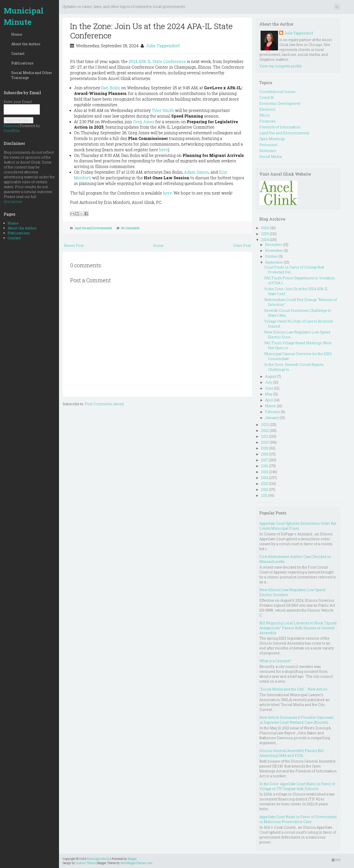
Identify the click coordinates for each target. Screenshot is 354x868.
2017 (265, 460)
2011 (264, 495)
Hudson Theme (85, 863)
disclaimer (13, 202)
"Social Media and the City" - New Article (293, 689)
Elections (267, 109)
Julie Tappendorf (163, 46)
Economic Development (280, 103)
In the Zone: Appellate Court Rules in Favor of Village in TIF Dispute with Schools (297, 786)
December (274, 245)
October (272, 256)
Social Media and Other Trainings (32, 75)
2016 (265, 466)
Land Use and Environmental (93, 228)
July (269, 382)
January (272, 418)
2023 (265, 425)
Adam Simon (197, 172)
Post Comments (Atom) (104, 404)
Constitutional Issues (277, 92)
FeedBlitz (12, 131)
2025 (265, 234)
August (271, 376)
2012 (265, 489)
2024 (265, 240)
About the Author (26, 44)
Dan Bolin (111, 88)
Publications (22, 63)
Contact (18, 53)
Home (17, 34)
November (274, 250)
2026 (265, 228)
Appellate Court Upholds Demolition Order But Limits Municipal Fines (298, 526)
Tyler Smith (163, 110)
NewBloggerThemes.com (136, 863)
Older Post (242, 246)
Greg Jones (144, 122)
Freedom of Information (280, 127)
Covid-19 (266, 97)
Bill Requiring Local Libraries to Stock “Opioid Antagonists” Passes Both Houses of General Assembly (298, 628)
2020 (265, 442)
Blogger (132, 859)
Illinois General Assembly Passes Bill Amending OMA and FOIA (292, 753)
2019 (265, 448)
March (271, 406)
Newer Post (74, 246)
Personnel (268, 145)
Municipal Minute (24, 16)
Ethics (265, 115)
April (269, 400)
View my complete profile (281, 66)
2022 (265, 430)
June (269, 388)
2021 (265, 436)
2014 (265, 478)
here (163, 150)
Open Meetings (272, 139)
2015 (265, 472)
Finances (267, 121)
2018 (265, 454)
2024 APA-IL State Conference (157, 61)
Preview (11, 126)
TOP (336, 860)
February (273, 412)
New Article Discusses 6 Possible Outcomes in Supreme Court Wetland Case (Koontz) (296, 720)
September (274, 262)
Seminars (268, 151)
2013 (265, 484)
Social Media (271, 157)
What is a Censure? (275, 661)
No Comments (130, 228)
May (269, 394)
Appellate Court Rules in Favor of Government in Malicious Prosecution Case (298, 819)
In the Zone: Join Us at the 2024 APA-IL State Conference (151, 31)
